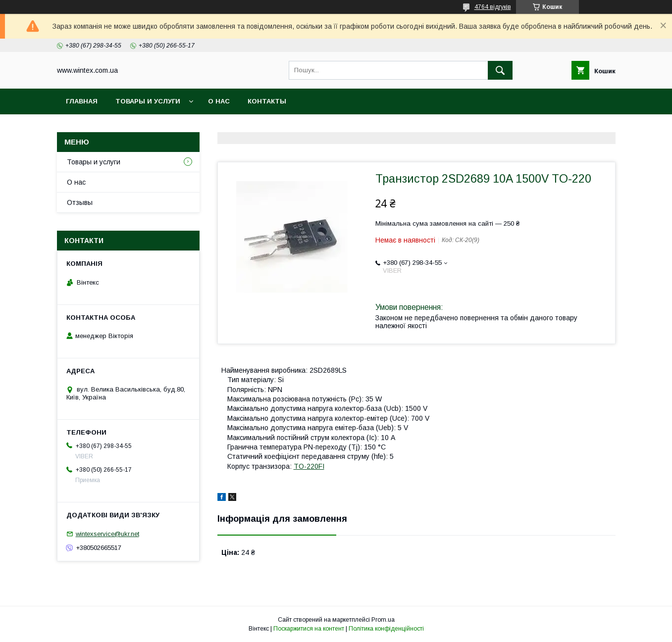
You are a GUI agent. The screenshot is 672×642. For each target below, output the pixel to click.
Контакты (267, 101)
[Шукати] (500, 70)
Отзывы (80, 202)
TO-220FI (309, 466)
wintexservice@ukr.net (107, 534)
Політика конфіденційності (386, 629)
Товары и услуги (148, 101)
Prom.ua (383, 620)
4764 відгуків (493, 7)
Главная (82, 101)
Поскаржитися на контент (309, 629)
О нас (219, 101)
